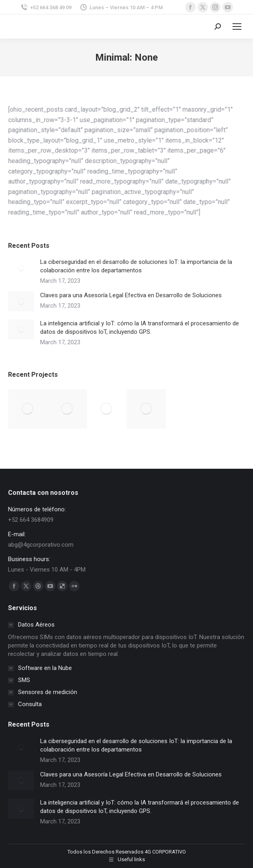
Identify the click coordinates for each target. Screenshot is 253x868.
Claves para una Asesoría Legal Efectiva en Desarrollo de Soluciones (131, 295)
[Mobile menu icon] (237, 27)
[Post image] (21, 268)
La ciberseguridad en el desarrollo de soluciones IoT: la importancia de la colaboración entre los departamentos (136, 266)
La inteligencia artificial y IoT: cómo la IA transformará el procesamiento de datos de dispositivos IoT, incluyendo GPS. (140, 328)
